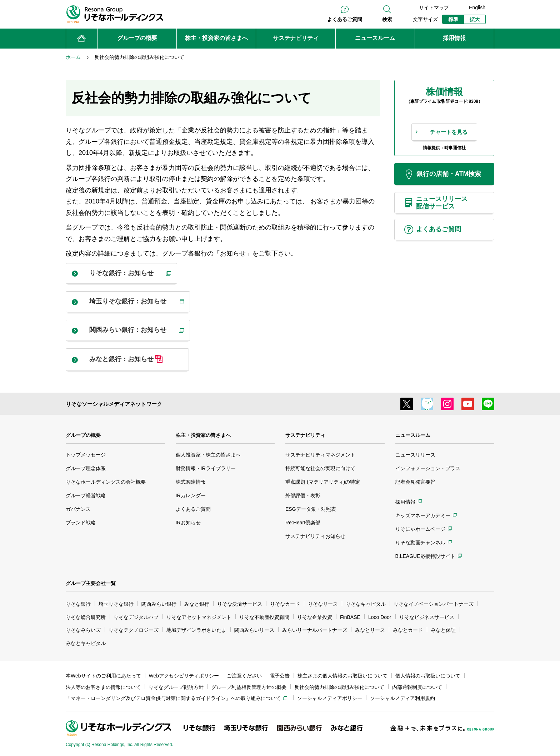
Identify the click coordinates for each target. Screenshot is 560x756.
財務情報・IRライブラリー (206, 468)
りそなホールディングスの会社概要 (106, 482)
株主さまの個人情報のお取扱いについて (342, 676)
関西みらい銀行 (159, 604)
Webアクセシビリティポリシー (184, 676)
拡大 (475, 19)
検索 (387, 19)
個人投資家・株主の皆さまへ (208, 455)
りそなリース (323, 604)
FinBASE (350, 617)
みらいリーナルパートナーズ (315, 630)
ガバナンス (78, 509)
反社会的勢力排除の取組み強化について (339, 687)
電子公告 (280, 676)
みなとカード (408, 630)
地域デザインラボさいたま (196, 630)
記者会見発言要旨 (415, 482)
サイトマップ (434, 7)
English (477, 7)
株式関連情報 (191, 482)
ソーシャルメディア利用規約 (402, 698)
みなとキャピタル (86, 643)
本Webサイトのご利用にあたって (103, 676)
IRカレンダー (191, 495)
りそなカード (285, 604)
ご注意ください (244, 676)
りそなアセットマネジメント (199, 617)
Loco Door (380, 617)
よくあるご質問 (345, 19)
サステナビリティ (305, 435)
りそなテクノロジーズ (134, 630)
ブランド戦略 (81, 523)
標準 (453, 19)
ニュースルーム (413, 435)
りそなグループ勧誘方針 (176, 687)
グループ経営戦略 (86, 495)
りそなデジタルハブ (136, 617)
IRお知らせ (188, 523)
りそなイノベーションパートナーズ (434, 604)
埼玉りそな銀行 (116, 604)
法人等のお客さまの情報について (103, 687)
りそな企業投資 (315, 617)
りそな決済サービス (240, 604)
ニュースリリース (415, 455)
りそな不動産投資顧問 (264, 617)
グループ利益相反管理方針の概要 (249, 687)
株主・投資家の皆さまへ (203, 435)
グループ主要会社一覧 (91, 583)
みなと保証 (443, 630)
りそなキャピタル (366, 604)
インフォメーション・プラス (428, 468)
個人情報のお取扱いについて (428, 676)
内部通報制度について (417, 687)
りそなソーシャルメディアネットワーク (114, 404)
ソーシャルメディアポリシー (330, 698)
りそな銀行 (78, 604)
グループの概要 (83, 435)
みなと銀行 (197, 604)
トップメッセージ (86, 455)
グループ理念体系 (86, 468)
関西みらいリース (254, 630)
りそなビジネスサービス (427, 617)
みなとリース (370, 630)
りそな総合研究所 (86, 617)
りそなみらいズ (83, 630)
